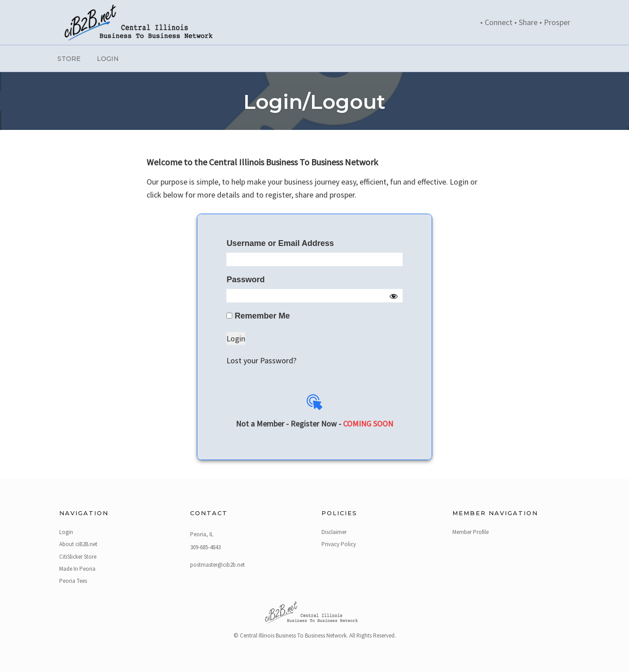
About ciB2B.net (78, 544)
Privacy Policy (339, 544)
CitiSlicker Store (78, 557)
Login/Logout (314, 101)
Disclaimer (334, 532)
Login (108, 59)
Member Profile (471, 532)
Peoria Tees (73, 581)
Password (245, 280)
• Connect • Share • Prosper (525, 22)
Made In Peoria (77, 569)
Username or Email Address (280, 243)
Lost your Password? (261, 360)
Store (69, 59)
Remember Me (258, 316)
